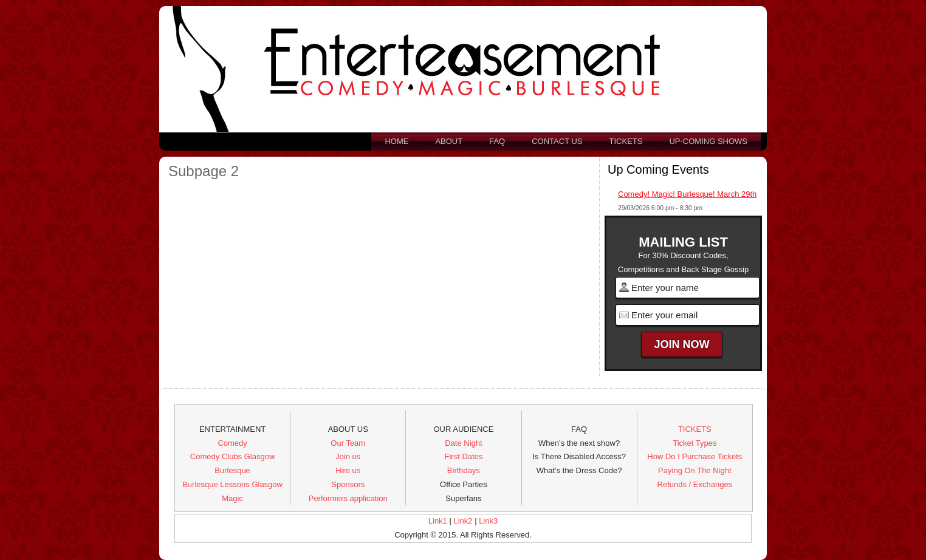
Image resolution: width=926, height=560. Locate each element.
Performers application (348, 498)
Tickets (626, 141)
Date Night (463, 443)
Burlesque (232, 470)
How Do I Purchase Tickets (694, 456)
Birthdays (464, 470)
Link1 (438, 521)
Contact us (557, 141)
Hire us (348, 470)
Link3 (488, 521)
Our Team (348, 443)
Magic (232, 498)
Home (396, 141)
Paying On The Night (694, 470)
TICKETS (695, 429)
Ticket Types (694, 443)
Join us (348, 456)
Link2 (463, 521)
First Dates (464, 456)
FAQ (497, 141)
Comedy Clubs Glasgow (232, 456)
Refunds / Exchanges (695, 484)
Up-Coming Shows (708, 141)
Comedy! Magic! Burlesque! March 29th (687, 194)
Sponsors (348, 484)
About (449, 141)
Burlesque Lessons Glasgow (232, 484)
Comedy (232, 443)
